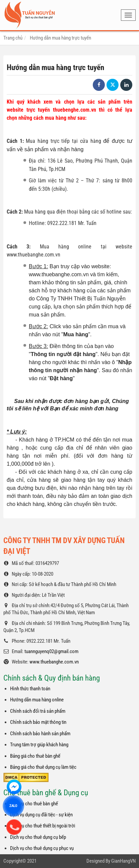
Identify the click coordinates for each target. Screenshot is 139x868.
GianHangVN (123, 861)
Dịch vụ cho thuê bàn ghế (34, 804)
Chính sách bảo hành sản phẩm (40, 734)
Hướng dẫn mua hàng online (37, 700)
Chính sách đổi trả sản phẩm (38, 711)
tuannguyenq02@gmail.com (51, 651)
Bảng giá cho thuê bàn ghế (35, 756)
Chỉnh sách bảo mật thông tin (38, 722)
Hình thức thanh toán (30, 689)
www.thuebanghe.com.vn (54, 662)
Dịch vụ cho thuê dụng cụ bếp (38, 837)
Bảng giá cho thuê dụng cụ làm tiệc (43, 767)
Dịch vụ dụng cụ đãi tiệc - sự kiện (41, 815)
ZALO (13, 806)
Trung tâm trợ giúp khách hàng (39, 745)
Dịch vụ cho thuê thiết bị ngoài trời (43, 826)
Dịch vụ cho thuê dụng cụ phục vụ (42, 848)
